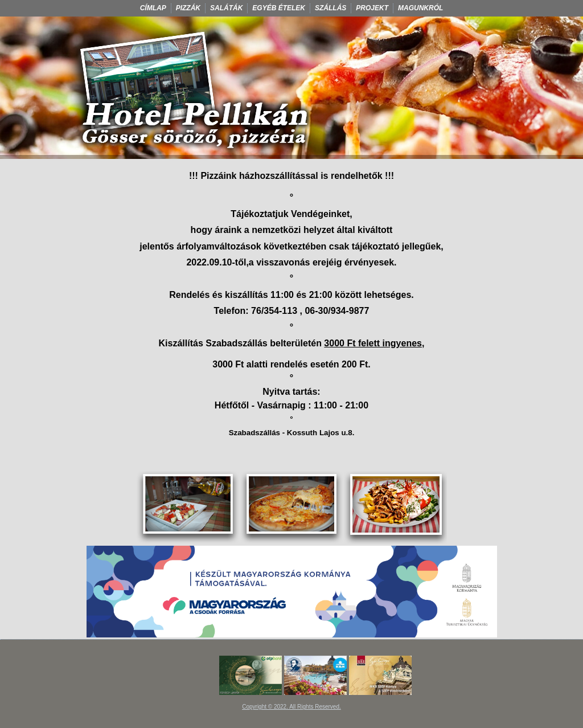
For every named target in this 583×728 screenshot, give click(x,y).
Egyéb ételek (279, 8)
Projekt (372, 8)
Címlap (153, 8)
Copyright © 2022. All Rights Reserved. (291, 707)
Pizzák (188, 8)
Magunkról (420, 8)
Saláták (226, 8)
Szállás (330, 8)
